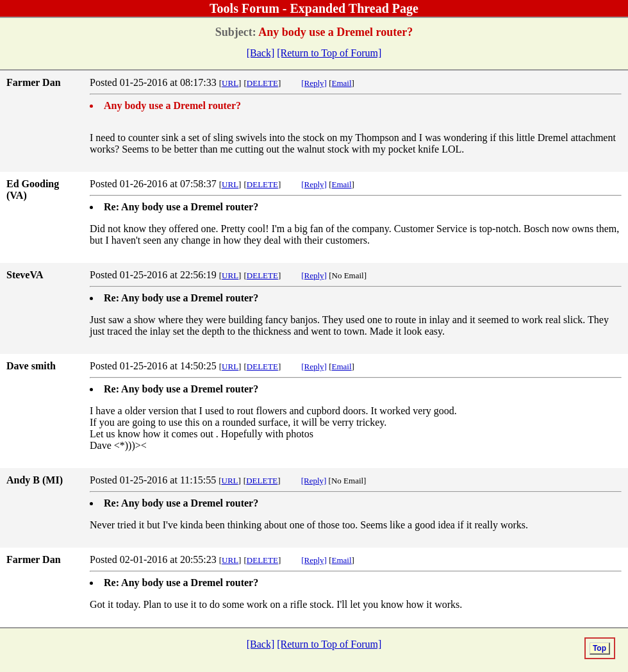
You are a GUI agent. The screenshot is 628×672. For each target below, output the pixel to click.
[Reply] (314, 83)
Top (599, 648)
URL (230, 83)
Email (342, 83)
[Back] (261, 53)
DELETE (262, 83)
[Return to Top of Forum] (329, 53)
